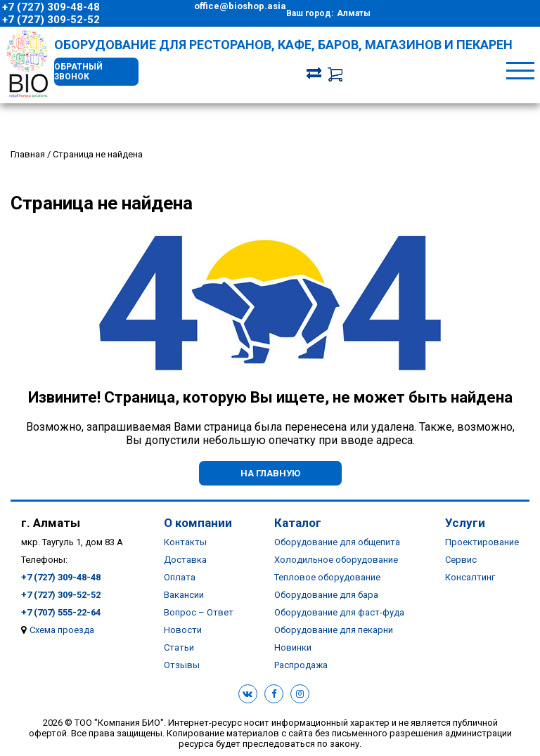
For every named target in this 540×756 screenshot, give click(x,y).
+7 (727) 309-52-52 (51, 20)
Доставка (185, 560)
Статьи (179, 647)
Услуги (465, 523)
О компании (198, 523)
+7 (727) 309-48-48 (51, 7)
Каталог (298, 523)
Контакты (185, 542)
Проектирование (482, 542)
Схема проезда (62, 630)
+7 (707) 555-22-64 (61, 612)
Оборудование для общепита (337, 542)
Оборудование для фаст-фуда (339, 612)
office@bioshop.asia (240, 6)
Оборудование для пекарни (334, 630)
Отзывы (182, 665)
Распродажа (301, 665)
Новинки (293, 647)
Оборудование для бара (326, 595)
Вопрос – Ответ (199, 612)
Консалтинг (470, 577)
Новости (183, 630)
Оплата (180, 577)
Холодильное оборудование (336, 560)
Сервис (461, 560)
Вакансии (184, 595)
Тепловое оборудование (327, 577)
